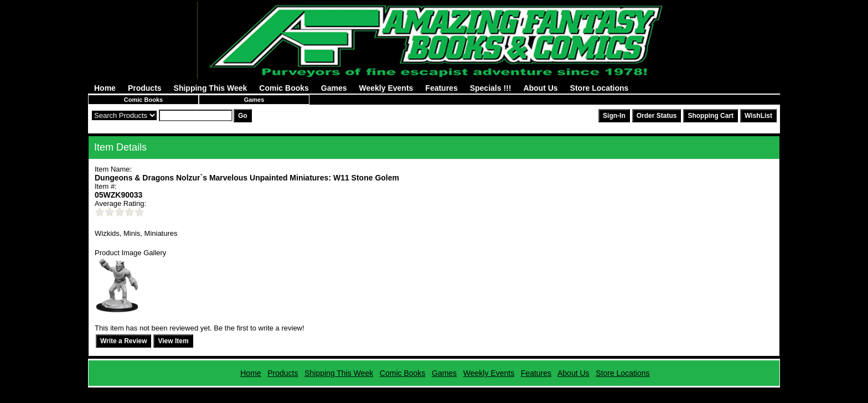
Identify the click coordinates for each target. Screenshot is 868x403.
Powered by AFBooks (434, 392)
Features (441, 88)
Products (145, 88)
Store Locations (600, 88)
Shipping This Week (211, 88)
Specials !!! (491, 88)
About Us (540, 88)
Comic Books (284, 88)
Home (105, 88)
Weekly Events (386, 88)
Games (334, 88)
